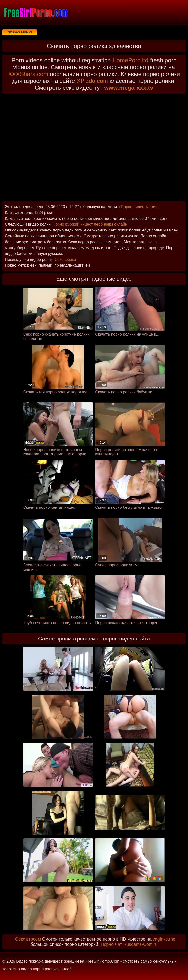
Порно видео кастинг (140, 207)
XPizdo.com (92, 81)
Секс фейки (65, 259)
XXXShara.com (28, 74)
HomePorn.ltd (130, 60)
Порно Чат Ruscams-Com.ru (129, 944)
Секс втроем (28, 939)
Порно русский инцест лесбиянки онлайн (90, 224)
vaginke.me (164, 939)
